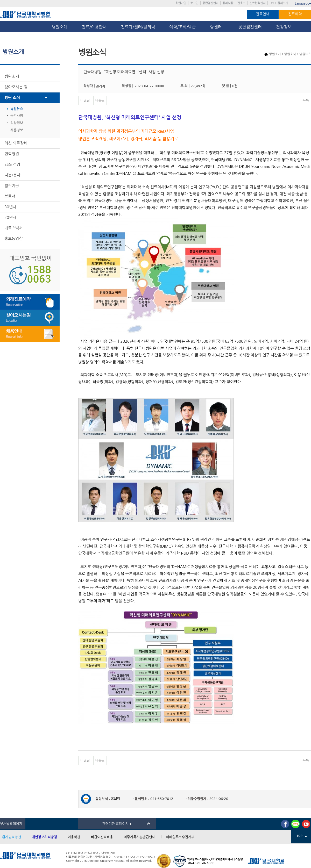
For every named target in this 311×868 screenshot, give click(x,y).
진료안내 (263, 14)
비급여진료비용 (102, 837)
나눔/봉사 (12, 175)
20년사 (10, 217)
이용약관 (74, 837)
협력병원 (12, 154)
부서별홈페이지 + (13, 824)
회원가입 (181, 3)
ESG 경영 (12, 164)
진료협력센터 (257, 3)
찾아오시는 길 (16, 87)
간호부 (241, 3)
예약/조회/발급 (182, 27)
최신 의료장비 (16, 143)
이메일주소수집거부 (180, 837)
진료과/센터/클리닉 (138, 27)
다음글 (100, 100)
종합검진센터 (210, 3)
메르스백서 (14, 228)
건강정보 (284, 27)
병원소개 (60, 27)
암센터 (217, 27)
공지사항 (17, 116)
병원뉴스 (17, 109)
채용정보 (17, 130)
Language (303, 4)
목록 (306, 100)
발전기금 (12, 186)
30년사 (10, 207)
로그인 (194, 3)
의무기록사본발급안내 (139, 837)
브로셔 (10, 196)
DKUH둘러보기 (279, 3)
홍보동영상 (14, 238)
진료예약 (295, 14)
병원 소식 (12, 98)
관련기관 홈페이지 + (117, 824)
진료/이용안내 (94, 27)
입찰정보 (17, 123)
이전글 (85, 100)
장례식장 (228, 3)
